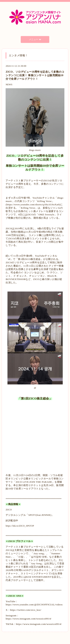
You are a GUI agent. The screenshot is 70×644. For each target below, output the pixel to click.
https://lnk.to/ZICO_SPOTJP (20, 526)
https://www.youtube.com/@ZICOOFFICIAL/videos (34, 605)
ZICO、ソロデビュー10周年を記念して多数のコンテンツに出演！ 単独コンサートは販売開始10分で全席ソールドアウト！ (35, 75)
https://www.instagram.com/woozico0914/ (28, 619)
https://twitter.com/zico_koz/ (26, 610)
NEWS (9, 85)
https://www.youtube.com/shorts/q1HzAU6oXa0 (33, 204)
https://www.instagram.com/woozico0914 (38, 624)
